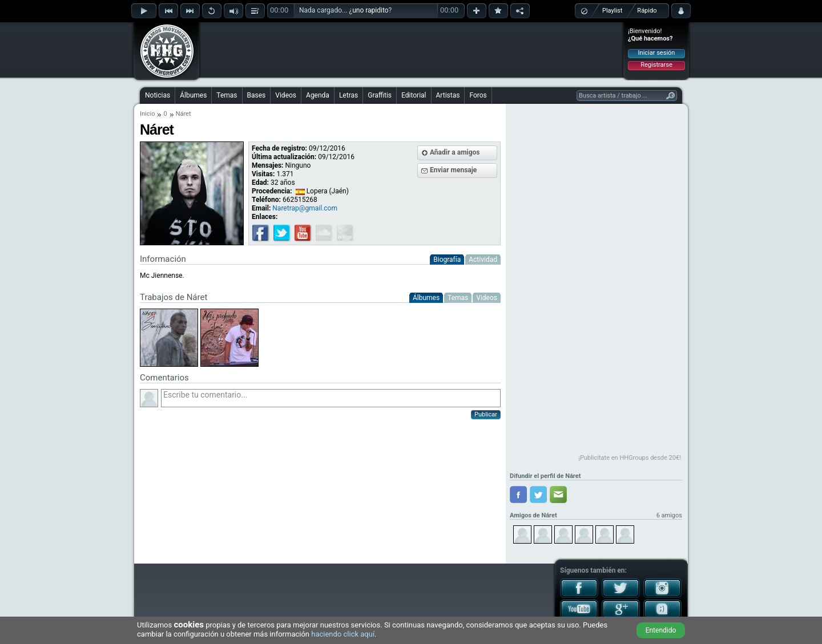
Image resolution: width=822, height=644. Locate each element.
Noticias (158, 95)
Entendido (661, 630)
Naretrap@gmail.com (305, 208)
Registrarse (656, 65)
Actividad (483, 260)
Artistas (448, 95)
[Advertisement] (412, 50)
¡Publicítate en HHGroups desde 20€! (630, 458)
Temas (227, 95)
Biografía (447, 260)
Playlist (612, 11)
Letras (348, 95)
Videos (286, 95)
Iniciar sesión (657, 53)
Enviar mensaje (453, 170)
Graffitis (380, 95)
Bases (257, 95)
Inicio (147, 114)
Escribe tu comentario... (331, 398)
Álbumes (193, 95)
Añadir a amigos (455, 152)
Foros (478, 95)
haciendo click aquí (343, 634)
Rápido (647, 11)
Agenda (318, 95)
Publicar (486, 414)
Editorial (414, 95)
